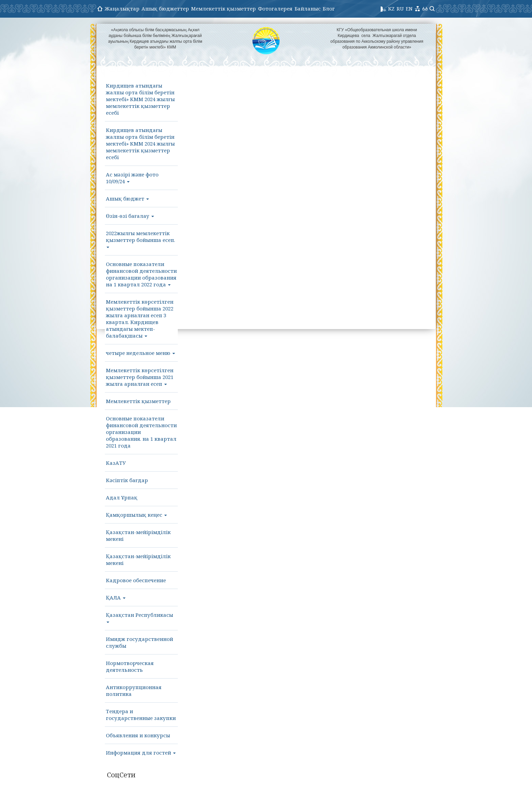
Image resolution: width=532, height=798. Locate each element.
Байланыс (308, 8)
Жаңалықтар (122, 8)
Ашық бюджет (127, 198)
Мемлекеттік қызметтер (223, 8)
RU (400, 8)
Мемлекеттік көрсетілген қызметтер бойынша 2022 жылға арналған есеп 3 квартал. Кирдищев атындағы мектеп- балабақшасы (140, 319)
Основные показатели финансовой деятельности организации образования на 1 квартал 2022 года (141, 274)
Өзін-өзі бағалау (130, 216)
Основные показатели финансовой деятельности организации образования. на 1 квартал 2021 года (141, 432)
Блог (329, 8)
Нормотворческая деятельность (130, 666)
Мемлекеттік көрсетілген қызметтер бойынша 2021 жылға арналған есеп (140, 377)
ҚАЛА (116, 597)
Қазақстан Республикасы (139, 617)
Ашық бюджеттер (165, 8)
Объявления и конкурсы (138, 735)
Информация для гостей (141, 753)
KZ (391, 8)
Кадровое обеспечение (136, 580)
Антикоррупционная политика (134, 690)
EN (409, 8)
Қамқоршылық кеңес (136, 515)
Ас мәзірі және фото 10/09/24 (132, 178)
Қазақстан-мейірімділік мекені (138, 535)
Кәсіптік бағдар (127, 480)
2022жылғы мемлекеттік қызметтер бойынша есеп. (140, 239)
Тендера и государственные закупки (141, 715)
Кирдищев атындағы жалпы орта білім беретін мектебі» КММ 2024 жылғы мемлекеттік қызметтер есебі (140, 99)
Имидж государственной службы (139, 642)
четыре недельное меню (140, 353)
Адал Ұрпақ (122, 497)
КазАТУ (116, 463)
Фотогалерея (275, 8)
